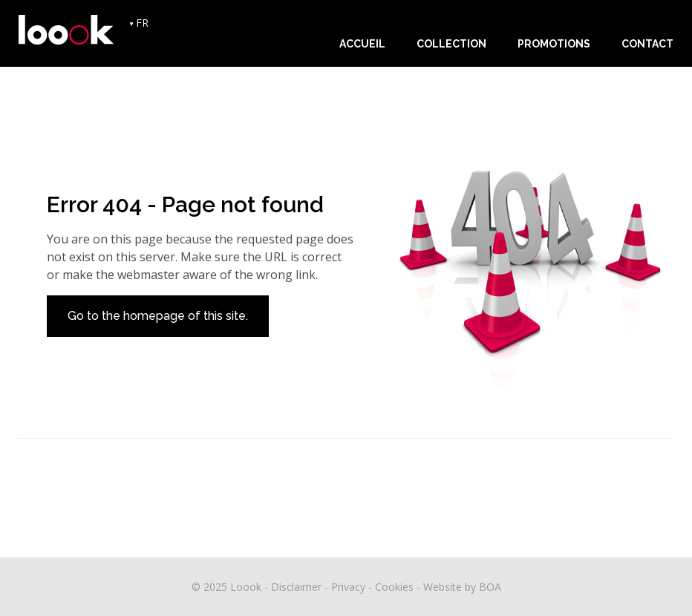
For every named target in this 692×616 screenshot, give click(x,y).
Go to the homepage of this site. (158, 316)
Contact (647, 44)
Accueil (362, 44)
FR (142, 23)
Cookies (394, 587)
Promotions (554, 44)
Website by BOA (462, 587)
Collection (451, 44)
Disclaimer (296, 587)
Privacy (348, 587)
